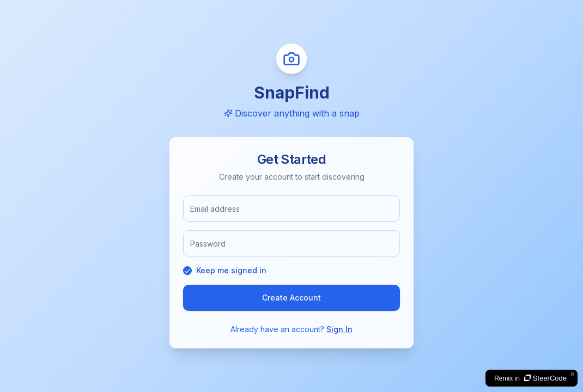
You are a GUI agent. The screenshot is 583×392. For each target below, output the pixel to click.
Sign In (339, 329)
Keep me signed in (231, 270)
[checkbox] (187, 271)
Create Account (291, 298)
